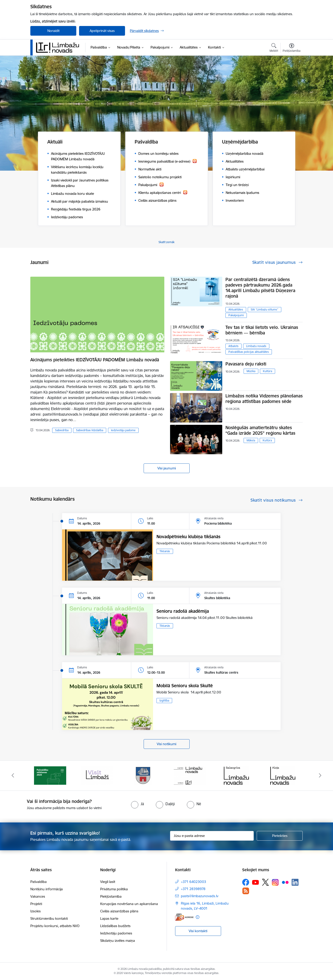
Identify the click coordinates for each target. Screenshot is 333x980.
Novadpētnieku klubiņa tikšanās (188, 537)
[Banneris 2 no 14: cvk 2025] (50, 775)
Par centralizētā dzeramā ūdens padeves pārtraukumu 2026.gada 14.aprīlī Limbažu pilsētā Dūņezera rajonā (260, 288)
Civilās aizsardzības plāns (119, 911)
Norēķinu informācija (47, 889)
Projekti (36, 904)
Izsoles (36, 911)
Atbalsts (233, 346)
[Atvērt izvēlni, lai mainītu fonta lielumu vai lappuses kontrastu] (292, 48)
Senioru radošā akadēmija (183, 611)
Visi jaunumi (167, 468)
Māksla (251, 440)
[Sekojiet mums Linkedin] (295, 882)
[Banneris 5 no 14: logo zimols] (190, 775)
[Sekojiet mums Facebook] (246, 882)
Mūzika (251, 371)
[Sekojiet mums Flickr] (285, 882)
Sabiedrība (62, 430)
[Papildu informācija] (198, 917)
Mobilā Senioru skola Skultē (185, 686)
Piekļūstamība (111, 896)
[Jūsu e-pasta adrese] (212, 836)
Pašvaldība (38, 882)
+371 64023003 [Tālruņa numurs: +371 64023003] (194, 882)
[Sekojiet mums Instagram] (275, 882)
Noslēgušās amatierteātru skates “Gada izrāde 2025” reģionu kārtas (260, 430)
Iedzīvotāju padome (123, 430)
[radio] (137, 804)
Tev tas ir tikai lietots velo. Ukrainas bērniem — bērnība (262, 330)
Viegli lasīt (108, 882)
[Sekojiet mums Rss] (246, 891)
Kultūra (268, 371)
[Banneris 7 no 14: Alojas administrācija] (283, 775)
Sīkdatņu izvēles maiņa (118, 941)
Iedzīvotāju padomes (116, 933)
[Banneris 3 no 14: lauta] (97, 775)
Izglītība (164, 700)
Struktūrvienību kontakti (49, 918)
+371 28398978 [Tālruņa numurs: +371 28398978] (193, 889)
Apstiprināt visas (102, 31)
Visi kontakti (198, 931)
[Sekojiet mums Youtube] (256, 882)
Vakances (38, 896)
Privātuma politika (114, 889)
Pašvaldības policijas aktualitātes (249, 352)
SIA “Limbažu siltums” (265, 309)
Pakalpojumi (236, 315)
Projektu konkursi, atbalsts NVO (55, 926)
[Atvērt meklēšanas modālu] (274, 48)
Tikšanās (165, 551)
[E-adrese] (184, 917)
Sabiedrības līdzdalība (90, 430)
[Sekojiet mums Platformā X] (265, 882)
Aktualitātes (236, 309)
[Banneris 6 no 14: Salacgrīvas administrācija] (236, 775)
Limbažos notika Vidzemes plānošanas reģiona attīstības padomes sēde (264, 399)
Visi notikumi (166, 744)
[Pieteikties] (280, 836)
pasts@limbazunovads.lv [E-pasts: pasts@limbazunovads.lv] (200, 896)
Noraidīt (53, 31)
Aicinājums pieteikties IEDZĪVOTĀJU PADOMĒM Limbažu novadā (95, 360)
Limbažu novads (256, 346)
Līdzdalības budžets (115, 926)
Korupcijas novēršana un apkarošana (129, 904)
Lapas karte (109, 918)
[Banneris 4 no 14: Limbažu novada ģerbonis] (143, 775)
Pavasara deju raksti (246, 364)
